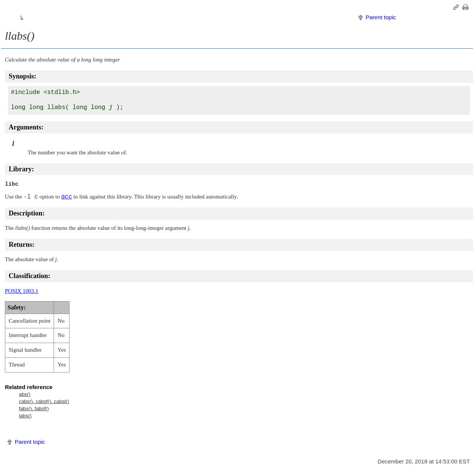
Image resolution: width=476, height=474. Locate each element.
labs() (25, 416)
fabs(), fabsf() (34, 409)
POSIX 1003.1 (22, 291)
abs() (25, 394)
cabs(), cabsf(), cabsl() (44, 401)
